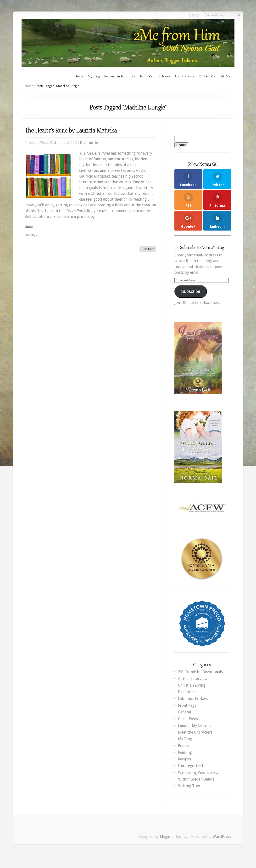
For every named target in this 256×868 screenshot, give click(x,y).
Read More (148, 249)
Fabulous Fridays (193, 699)
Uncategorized (191, 766)
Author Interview (193, 679)
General (185, 712)
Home (79, 76)
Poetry (184, 746)
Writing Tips (189, 786)
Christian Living (192, 685)
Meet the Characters (195, 732)
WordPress (222, 836)
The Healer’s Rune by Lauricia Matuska (71, 130)
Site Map (226, 76)
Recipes (184, 759)
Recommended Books (120, 76)
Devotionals (188, 692)
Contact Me (207, 76)
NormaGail (48, 142)
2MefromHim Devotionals (200, 672)
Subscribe (191, 291)
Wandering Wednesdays (199, 773)
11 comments (89, 142)
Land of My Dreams (195, 726)
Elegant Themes (173, 836)
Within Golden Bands (196, 779)
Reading (185, 752)
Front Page (187, 705)
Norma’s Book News (155, 76)
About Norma (184, 76)
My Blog (94, 76)
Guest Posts (188, 719)
